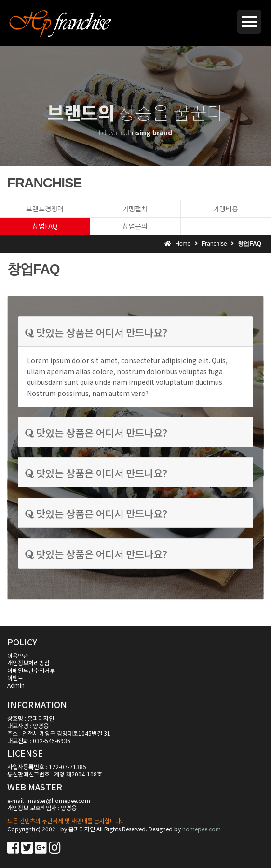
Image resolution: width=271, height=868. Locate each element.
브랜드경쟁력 (45, 209)
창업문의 (135, 226)
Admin (16, 685)
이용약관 (18, 655)
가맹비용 (226, 209)
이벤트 (15, 677)
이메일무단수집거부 (31, 670)
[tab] (135, 332)
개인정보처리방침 (28, 663)
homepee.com (202, 829)
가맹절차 (135, 209)
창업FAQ (45, 226)
